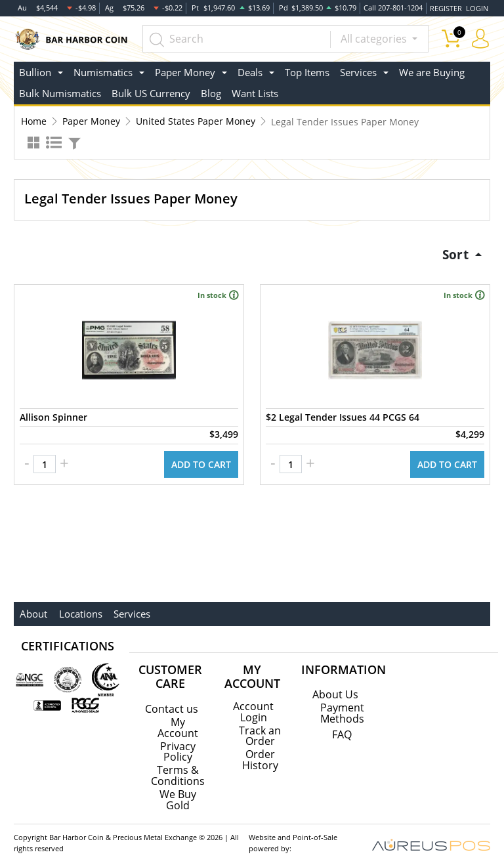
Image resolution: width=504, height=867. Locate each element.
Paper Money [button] (185, 69)
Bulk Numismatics (60, 91)
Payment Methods (342, 709)
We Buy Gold (178, 793)
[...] (244, 36)
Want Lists (255, 91)
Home (34, 118)
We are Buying (432, 69)
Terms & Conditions (178, 770)
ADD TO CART (201, 460)
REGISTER (447, 6)
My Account (178, 723)
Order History (260, 754)
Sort (455, 251)
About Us (335, 690)
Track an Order (260, 730)
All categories (375, 36)
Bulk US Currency (151, 91)
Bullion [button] (35, 69)
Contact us (172, 704)
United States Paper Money (196, 118)
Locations (79, 609)
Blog (211, 91)
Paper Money (91, 118)
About (33, 609)
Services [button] (358, 69)
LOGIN (477, 6)
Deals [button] (250, 69)
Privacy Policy (178, 746)
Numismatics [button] (103, 69)
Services (129, 609)
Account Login (253, 707)
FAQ (342, 730)
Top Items (307, 69)
